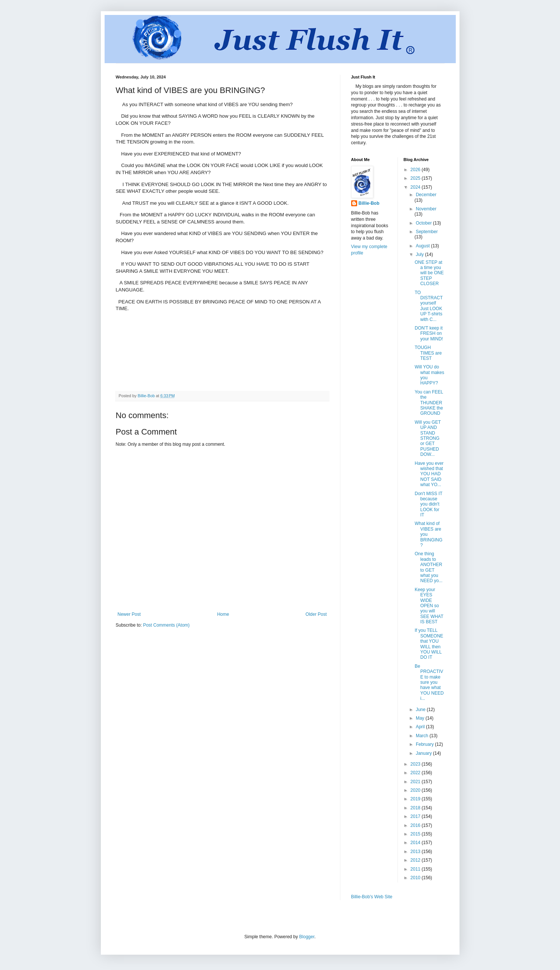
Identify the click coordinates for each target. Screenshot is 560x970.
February (425, 744)
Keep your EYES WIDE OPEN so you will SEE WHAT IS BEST (429, 606)
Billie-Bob (369, 203)
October (424, 223)
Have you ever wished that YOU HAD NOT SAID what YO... (429, 474)
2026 (416, 170)
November (426, 209)
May (421, 718)
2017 (416, 816)
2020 (416, 790)
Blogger (307, 937)
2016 (416, 825)
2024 (416, 187)
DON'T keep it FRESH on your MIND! (429, 333)
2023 (416, 764)
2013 (416, 852)
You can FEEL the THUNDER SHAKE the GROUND (429, 403)
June (421, 710)
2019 (416, 799)
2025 (416, 178)
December (426, 195)
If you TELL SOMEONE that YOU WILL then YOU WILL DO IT (429, 644)
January (424, 753)
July (420, 254)
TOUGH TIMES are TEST (428, 353)
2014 (416, 843)
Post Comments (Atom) (166, 625)
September (427, 232)
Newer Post (129, 614)
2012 (416, 860)
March (423, 736)
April (421, 727)
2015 (416, 834)
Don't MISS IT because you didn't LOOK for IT (428, 504)
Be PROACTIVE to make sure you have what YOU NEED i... (429, 682)
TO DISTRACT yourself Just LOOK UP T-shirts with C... (429, 306)
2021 (416, 782)
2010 (416, 878)
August (423, 246)
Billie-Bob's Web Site (372, 897)
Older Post (316, 614)
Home (223, 614)
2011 (416, 869)
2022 (416, 773)
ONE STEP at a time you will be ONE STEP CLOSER (429, 273)
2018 (416, 808)
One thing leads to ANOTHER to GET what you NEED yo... (428, 567)
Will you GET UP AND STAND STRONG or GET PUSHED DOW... (428, 438)
